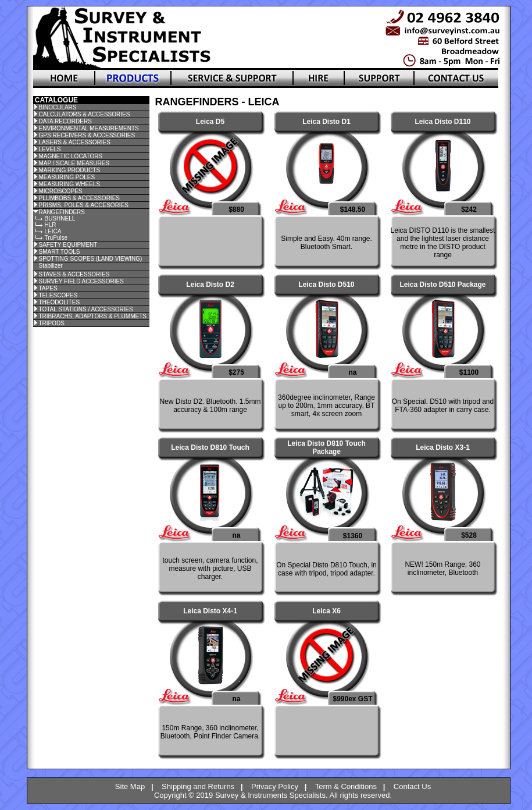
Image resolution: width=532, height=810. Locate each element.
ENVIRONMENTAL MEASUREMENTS (89, 128)
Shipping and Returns (198, 786)
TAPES (48, 288)
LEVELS (50, 149)
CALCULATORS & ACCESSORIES (85, 114)
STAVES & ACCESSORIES (74, 274)
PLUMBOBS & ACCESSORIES (80, 198)
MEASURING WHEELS (70, 184)
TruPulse (56, 238)
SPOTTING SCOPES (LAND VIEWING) (91, 259)
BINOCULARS (58, 107)
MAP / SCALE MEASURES (74, 163)
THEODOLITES (60, 302)
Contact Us (412, 786)
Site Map (130, 786)
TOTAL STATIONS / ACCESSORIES (86, 309)
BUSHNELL (60, 219)
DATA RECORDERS (65, 121)
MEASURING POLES (67, 177)
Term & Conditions (346, 786)
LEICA (53, 231)
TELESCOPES (58, 295)
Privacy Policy (275, 786)
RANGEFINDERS (62, 212)
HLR (51, 225)
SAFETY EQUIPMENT (68, 245)
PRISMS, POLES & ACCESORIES (84, 205)
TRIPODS (52, 323)
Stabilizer (51, 266)
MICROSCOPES (61, 191)
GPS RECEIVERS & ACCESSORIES (87, 135)
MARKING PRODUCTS (70, 170)
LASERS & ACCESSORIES (75, 142)
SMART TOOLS (60, 252)
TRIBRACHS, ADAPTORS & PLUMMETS (93, 316)
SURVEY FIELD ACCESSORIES (81, 281)
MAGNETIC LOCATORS (71, 156)
